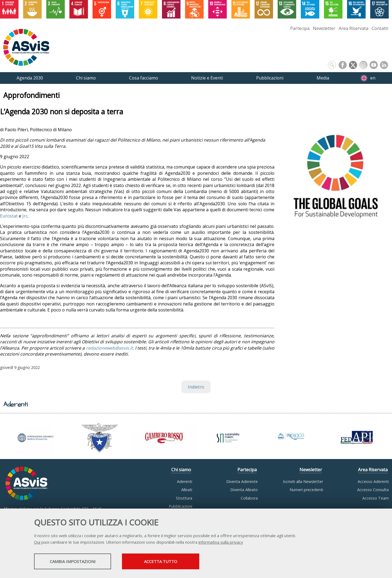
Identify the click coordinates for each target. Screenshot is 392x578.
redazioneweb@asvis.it (109, 348)
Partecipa (300, 28)
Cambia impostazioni (77, 562)
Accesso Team (376, 498)
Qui (37, 543)
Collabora (249, 498)
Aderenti (185, 481)
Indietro (196, 387)
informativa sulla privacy (221, 543)
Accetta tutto (175, 562)
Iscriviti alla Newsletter (303, 481)
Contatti (380, 28)
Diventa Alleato (244, 490)
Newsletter (324, 28)
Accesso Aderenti (373, 481)
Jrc (25, 216)
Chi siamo (181, 470)
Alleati (187, 490)
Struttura (184, 498)
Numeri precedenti (306, 490)
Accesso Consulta (373, 490)
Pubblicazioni (180, 506)
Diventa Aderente (242, 481)
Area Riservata (353, 28)
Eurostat (9, 216)
